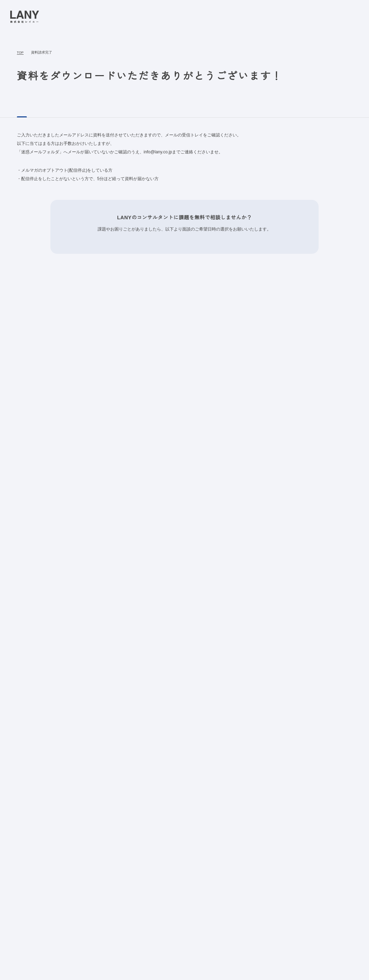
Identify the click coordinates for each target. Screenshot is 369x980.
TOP (20, 53)
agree (338, 969)
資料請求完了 (41, 53)
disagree (295, 969)
